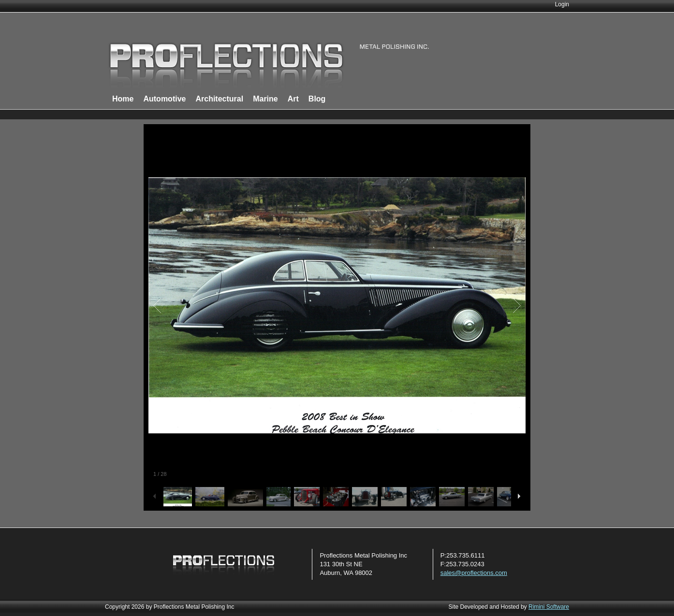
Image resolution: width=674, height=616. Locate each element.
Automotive (164, 99)
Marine (265, 99)
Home (123, 99)
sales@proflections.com (474, 573)
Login (562, 4)
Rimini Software (549, 607)
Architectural (219, 99)
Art (293, 99)
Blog (317, 99)
